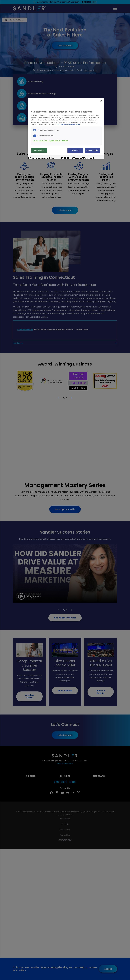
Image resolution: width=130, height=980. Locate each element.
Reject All (75, 150)
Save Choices (39, 150)
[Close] (101, 101)
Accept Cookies (93, 150)
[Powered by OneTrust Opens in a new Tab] (37, 157)
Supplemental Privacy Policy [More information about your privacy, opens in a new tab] (69, 124)
